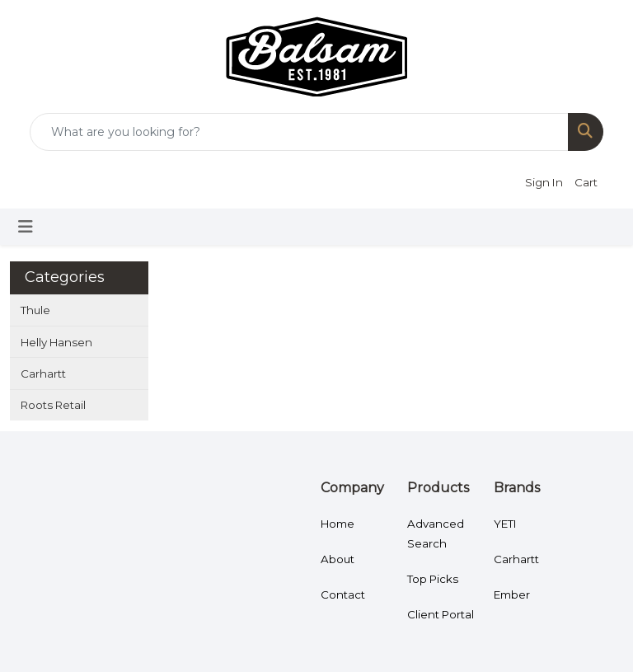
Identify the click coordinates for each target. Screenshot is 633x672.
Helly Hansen (56, 342)
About (338, 559)
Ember (512, 594)
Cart (586, 182)
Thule (35, 310)
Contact (343, 594)
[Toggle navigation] (26, 227)
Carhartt (43, 374)
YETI (505, 524)
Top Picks (433, 579)
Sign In (544, 182)
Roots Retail (53, 405)
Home (338, 524)
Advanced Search (436, 533)
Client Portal (441, 614)
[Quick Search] (299, 132)
